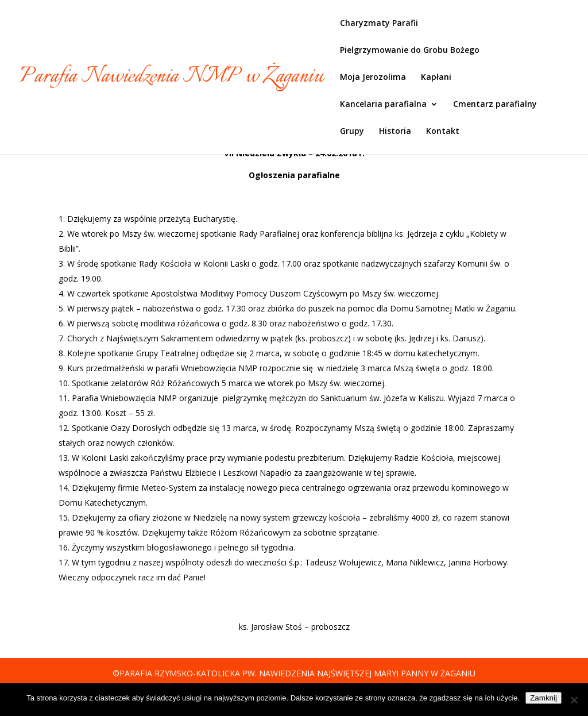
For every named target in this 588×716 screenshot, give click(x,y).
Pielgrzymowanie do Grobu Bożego (410, 51)
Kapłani (436, 78)
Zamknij (543, 698)
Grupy (352, 132)
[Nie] (574, 700)
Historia (395, 132)
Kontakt (443, 132)
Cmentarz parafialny (495, 105)
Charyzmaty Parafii (379, 24)
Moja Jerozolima (373, 78)
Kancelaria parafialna (383, 105)
